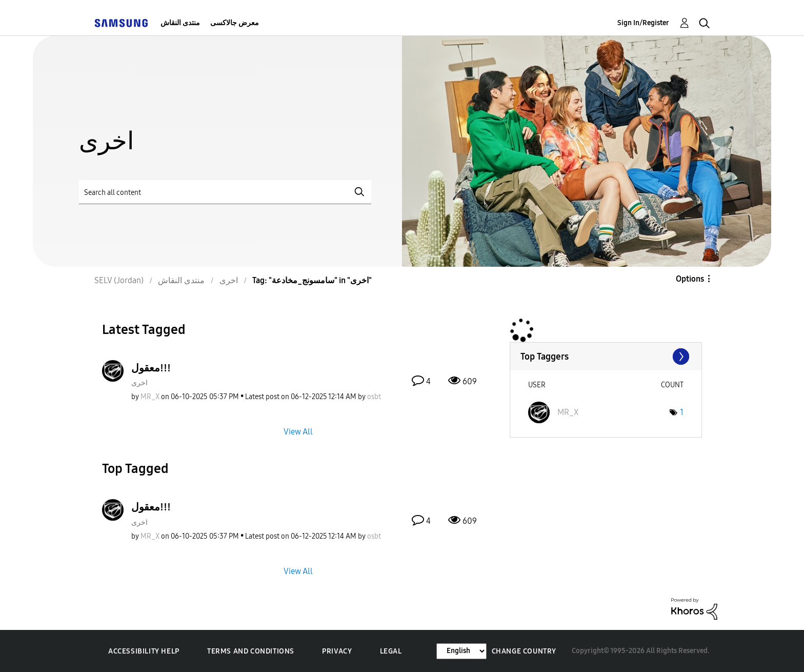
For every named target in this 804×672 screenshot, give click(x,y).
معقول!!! (151, 368)
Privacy (337, 651)
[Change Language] (461, 651)
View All (298, 432)
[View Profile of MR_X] (150, 397)
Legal (391, 651)
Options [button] (690, 279)
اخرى (139, 383)
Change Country (524, 651)
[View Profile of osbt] (374, 397)
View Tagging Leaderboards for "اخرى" (606, 357)
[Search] (225, 192)
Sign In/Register (643, 23)
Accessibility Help (144, 651)
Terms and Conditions (251, 651)
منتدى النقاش (180, 23)
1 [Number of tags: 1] (682, 412)
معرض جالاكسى (235, 23)
